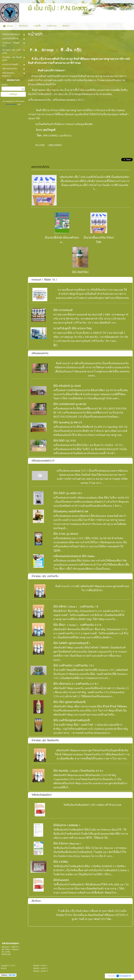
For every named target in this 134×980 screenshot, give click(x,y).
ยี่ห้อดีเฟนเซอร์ (61, 880)
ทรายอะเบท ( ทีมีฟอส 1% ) (44, 280)
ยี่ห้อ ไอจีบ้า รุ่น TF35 (65, 441)
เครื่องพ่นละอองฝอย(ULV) (43, 461)
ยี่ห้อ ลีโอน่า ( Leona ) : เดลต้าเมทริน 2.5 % (77, 625)
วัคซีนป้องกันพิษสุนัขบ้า (42, 795)
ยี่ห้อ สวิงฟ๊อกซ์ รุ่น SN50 (67, 386)
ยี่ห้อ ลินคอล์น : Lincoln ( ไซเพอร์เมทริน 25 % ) (78, 771)
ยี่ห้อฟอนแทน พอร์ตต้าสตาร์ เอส (71, 512)
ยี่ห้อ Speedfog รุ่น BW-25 (68, 423)
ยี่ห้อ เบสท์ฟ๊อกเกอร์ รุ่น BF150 (70, 404)
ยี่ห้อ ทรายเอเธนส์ (63, 310)
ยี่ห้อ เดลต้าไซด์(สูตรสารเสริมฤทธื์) (72, 720)
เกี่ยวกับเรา (36, 901)
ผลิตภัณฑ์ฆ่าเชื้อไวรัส (40, 167)
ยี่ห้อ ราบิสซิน (61, 862)
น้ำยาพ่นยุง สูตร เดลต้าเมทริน (45, 576)
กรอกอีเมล (5, 85)
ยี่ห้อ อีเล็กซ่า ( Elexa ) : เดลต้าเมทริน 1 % (76, 607)
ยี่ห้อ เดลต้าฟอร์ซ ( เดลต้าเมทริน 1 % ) (74, 666)
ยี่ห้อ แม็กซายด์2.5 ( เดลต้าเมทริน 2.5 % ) (76, 684)
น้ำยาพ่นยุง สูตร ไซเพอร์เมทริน (45, 741)
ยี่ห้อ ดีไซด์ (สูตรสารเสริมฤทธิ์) (70, 702)
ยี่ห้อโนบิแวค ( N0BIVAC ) (67, 825)
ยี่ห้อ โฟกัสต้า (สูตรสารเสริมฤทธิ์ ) (72, 643)
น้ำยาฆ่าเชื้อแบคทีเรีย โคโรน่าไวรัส (99, 240)
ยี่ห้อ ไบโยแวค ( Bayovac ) (67, 844)
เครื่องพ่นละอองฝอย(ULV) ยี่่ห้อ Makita (74, 556)
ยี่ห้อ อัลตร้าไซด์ (80, 272)
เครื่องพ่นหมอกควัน (40, 354)
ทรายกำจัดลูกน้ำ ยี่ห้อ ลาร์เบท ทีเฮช (73, 329)
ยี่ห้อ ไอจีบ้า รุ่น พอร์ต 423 (68, 493)
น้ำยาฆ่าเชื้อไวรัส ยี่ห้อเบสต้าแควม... (62, 240)
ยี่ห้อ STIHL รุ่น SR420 (66, 534)
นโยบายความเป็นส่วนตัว (12, 104)
